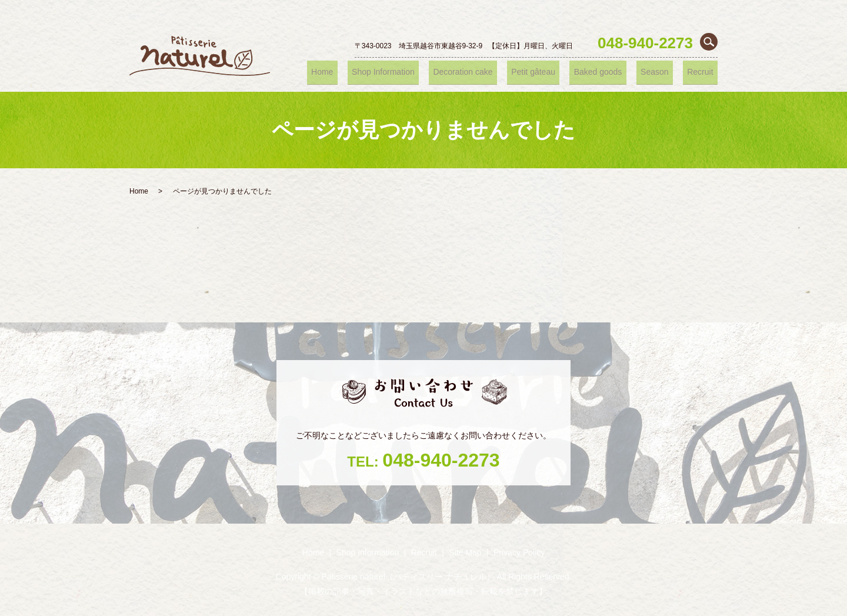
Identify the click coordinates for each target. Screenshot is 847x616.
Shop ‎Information (415, 72)
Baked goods (614, 72)
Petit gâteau (555, 72)
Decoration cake (490, 72)
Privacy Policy (519, 552)
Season (665, 72)
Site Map (465, 552)
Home (359, 72)
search (709, 42)
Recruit (703, 72)
